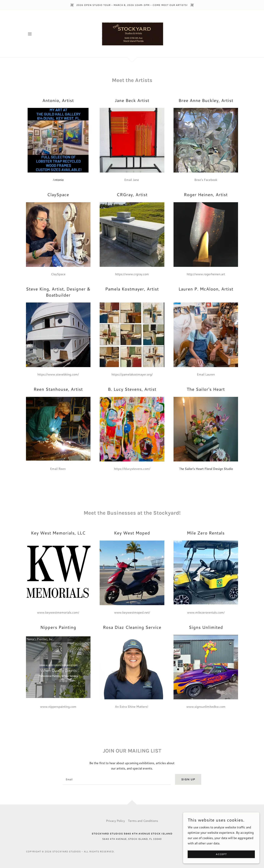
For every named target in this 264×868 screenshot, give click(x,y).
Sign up (188, 779)
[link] (132, 33)
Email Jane (132, 180)
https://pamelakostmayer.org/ (132, 374)
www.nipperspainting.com (58, 706)
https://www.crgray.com (132, 274)
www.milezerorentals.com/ (206, 612)
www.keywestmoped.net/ (132, 612)
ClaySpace (58, 274)
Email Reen (58, 469)
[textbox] (117, 779)
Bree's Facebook (206, 180)
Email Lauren (206, 374)
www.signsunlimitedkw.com (206, 706)
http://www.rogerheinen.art (206, 274)
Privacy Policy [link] (115, 821)
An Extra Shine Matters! (132, 706)
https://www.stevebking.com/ (58, 374)
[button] (30, 34)
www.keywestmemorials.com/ (58, 612)
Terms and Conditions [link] (143, 821)
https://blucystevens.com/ (132, 469)
